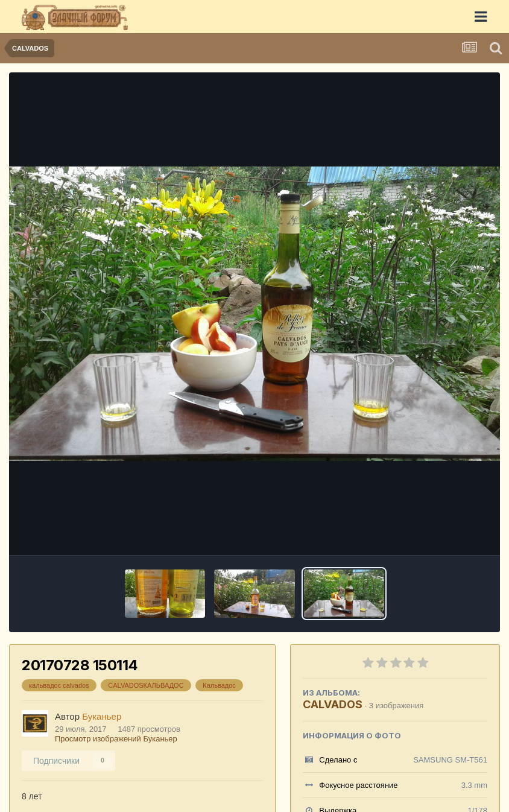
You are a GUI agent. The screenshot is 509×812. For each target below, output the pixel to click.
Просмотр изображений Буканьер (116, 739)
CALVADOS (333, 704)
